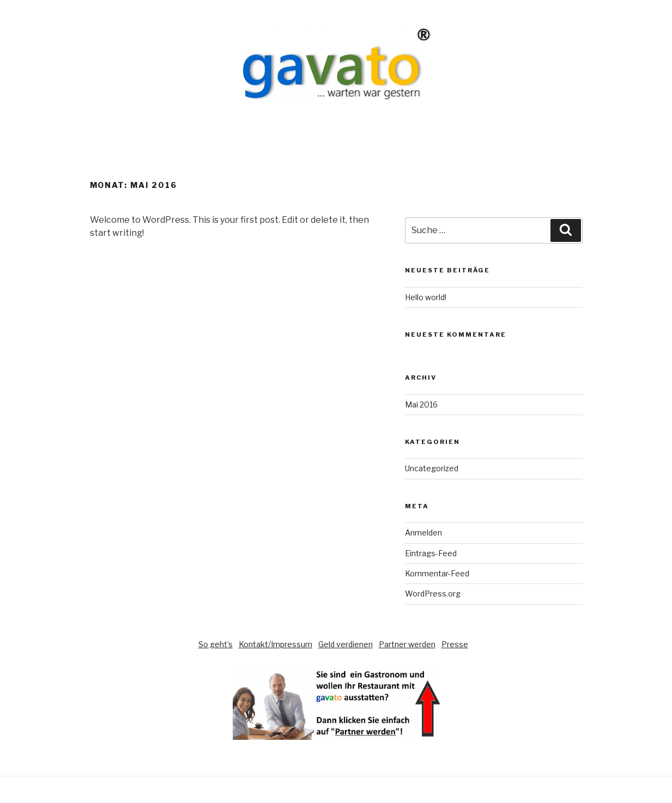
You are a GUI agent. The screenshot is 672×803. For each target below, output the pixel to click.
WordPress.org (433, 594)
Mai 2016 (421, 404)
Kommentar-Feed (437, 573)
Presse (455, 644)
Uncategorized (432, 468)
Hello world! (426, 297)
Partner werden (407, 644)
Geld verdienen (346, 644)
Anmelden (423, 533)
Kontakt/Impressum (276, 644)
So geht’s (216, 644)
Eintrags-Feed (431, 553)
